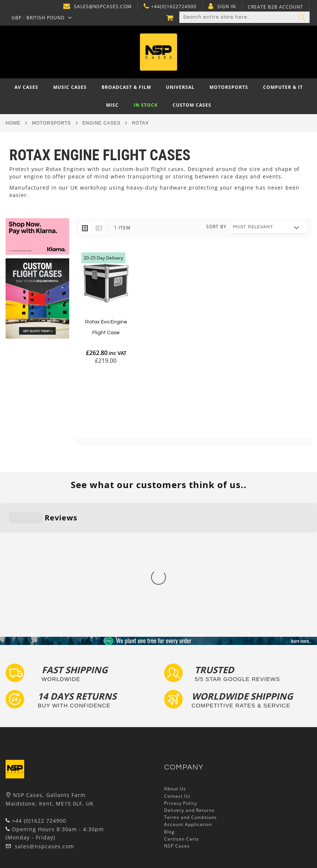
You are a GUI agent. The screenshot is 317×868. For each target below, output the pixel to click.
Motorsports (52, 123)
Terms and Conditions (190, 697)
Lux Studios (19, 840)
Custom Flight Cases (30, 818)
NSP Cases (177, 725)
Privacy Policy (181, 683)
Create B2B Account (276, 7)
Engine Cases (102, 123)
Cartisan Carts (182, 718)
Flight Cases (20, 790)
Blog (169, 711)
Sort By (216, 227)
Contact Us (177, 676)
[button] (42, 17)
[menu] (158, 96)
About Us (175, 669)
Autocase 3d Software (32, 847)
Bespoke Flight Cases (31, 825)
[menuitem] (26, 87)
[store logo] (159, 52)
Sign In (227, 7)
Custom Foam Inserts (31, 797)
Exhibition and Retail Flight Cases (46, 832)
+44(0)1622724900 (174, 7)
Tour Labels (20, 804)
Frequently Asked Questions (39, 811)
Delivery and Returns (189, 690)
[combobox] (244, 17)
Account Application (188, 704)
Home (13, 123)
